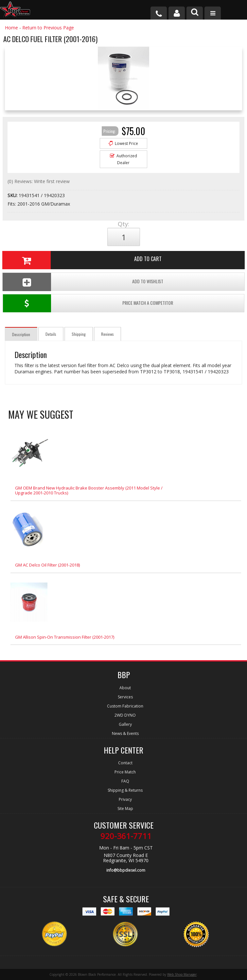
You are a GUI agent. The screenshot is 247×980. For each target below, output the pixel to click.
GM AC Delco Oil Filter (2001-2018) (47, 565)
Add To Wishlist (83, 282)
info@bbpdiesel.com (126, 870)
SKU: (13, 195)
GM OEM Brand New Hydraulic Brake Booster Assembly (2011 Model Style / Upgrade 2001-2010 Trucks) (89, 490)
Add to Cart (82, 260)
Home (11, 28)
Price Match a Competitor (88, 303)
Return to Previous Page (48, 28)
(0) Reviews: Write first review (39, 181)
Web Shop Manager (182, 974)
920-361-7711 (126, 836)
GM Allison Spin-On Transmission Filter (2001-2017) (65, 637)
